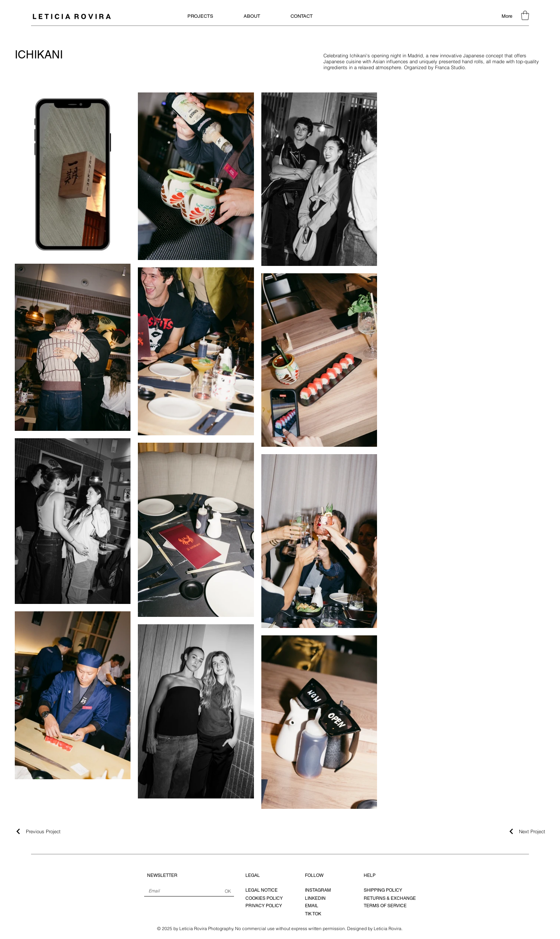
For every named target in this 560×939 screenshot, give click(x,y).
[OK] (228, 891)
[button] (525, 15)
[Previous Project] (38, 831)
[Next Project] (527, 831)
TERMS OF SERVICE (385, 906)
